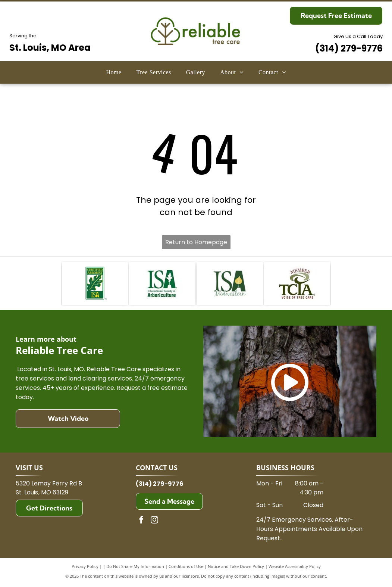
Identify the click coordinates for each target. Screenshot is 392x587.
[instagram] (154, 523)
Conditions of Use (186, 568)
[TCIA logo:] (297, 285)
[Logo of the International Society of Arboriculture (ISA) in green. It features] (162, 285)
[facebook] (141, 523)
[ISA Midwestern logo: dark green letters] (230, 285)
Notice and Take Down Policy (236, 568)
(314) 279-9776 (349, 48)
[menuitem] (114, 72)
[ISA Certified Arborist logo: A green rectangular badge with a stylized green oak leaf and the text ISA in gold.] (95, 285)
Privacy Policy (85, 568)
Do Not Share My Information (135, 568)
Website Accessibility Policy (295, 568)
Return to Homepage (196, 242)
